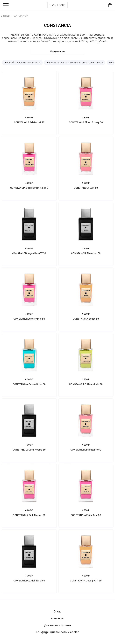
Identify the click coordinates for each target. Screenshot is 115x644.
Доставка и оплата (57, 625)
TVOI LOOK (58, 5)
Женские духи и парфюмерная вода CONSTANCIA (75, 63)
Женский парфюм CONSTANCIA (22, 63)
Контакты (57, 618)
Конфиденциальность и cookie (57, 632)
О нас (57, 611)
